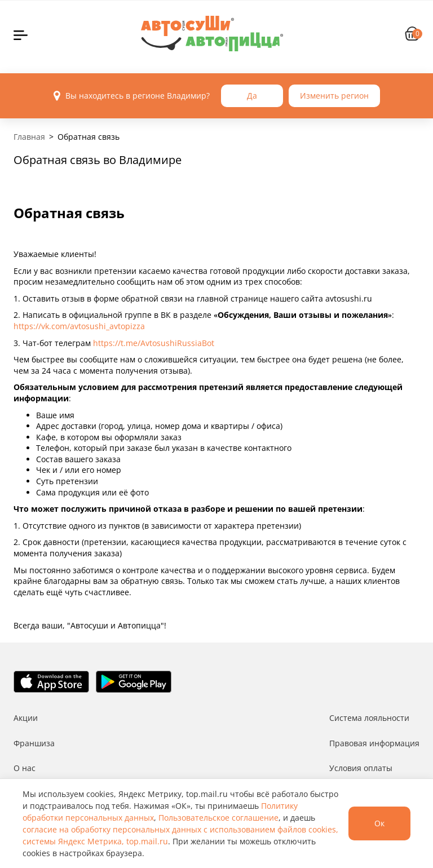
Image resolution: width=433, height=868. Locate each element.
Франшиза (34, 743)
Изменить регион (334, 96)
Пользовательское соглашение (218, 818)
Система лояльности (369, 718)
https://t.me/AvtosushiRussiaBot (154, 343)
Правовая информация (374, 743)
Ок (379, 823)
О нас (25, 768)
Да (252, 96)
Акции (26, 718)
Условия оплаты (361, 768)
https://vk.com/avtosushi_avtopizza (79, 326)
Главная (29, 137)
